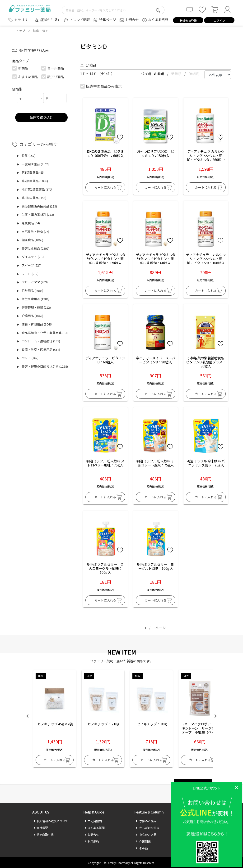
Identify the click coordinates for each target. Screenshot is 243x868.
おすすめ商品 (25, 77)
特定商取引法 (44, 834)
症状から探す (50, 20)
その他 (142, 848)
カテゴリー (23, 20)
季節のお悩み (146, 821)
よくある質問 (158, 20)
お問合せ (132, 20)
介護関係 (143, 841)
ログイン (219, 20)
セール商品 (53, 68)
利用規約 (92, 841)
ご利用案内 (93, 821)
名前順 (159, 74)
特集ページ (107, 20)
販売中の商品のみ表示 (101, 86)
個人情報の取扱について (51, 821)
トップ (21, 31)
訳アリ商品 (53, 77)
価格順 (194, 74)
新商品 (20, 68)
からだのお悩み (147, 828)
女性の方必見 (146, 834)
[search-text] (113, 10)
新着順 (177, 74)
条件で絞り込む (41, 117)
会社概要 (41, 828)
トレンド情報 (80, 20)
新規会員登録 (188, 20)
